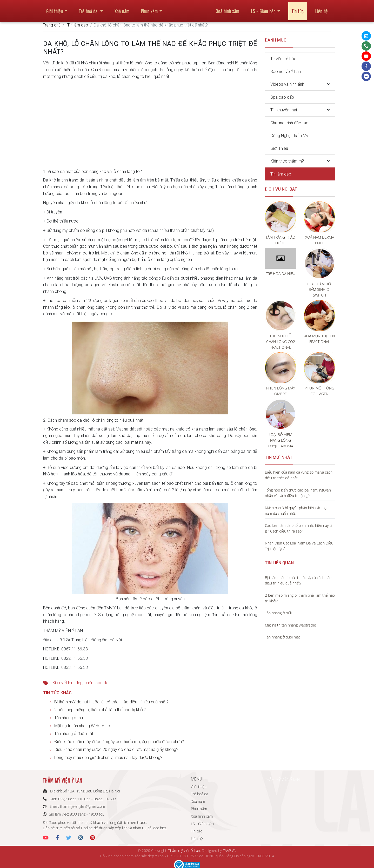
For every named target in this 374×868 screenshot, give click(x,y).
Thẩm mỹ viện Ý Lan (184, 850)
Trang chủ (52, 25)
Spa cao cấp (282, 97)
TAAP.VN (230, 850)
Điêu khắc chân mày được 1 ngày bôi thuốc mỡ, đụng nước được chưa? (119, 742)
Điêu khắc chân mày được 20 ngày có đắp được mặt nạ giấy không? (116, 749)
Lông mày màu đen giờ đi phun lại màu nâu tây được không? (108, 757)
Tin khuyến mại (284, 110)
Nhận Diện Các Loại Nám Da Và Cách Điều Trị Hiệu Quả (299, 546)
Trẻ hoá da (89, 9)
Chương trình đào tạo (289, 123)
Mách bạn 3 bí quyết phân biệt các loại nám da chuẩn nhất (296, 511)
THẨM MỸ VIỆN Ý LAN (282, 779)
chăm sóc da (96, 683)
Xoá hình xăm (228, 9)
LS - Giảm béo (263, 9)
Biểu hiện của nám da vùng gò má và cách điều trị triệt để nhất (299, 475)
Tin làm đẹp (78, 25)
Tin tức (298, 9)
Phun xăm (149, 9)
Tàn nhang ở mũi (69, 718)
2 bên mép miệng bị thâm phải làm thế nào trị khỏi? (100, 710)
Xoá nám (122, 9)
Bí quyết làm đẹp (68, 683)
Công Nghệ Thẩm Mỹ (289, 136)
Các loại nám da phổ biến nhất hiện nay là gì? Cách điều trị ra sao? (299, 528)
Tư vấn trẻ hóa (283, 59)
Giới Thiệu (279, 148)
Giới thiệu (55, 9)
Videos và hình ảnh (287, 84)
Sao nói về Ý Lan (286, 71)
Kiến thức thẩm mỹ (287, 161)
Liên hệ (321, 9)
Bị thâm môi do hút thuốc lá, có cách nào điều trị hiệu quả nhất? (111, 702)
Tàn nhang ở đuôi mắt (74, 734)
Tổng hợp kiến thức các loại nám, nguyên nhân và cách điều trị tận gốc (298, 493)
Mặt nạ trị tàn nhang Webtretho (82, 726)
